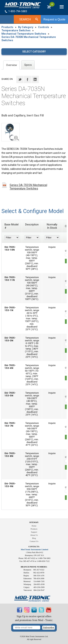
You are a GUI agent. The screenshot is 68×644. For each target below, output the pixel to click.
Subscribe (49, 628)
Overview (12, 65)
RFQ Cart (52, 6)
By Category (26, 27)
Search (25, 19)
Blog (34, 538)
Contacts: (34, 547)
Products (7, 27)
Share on (7, 79)
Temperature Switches (16, 30)
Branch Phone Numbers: (34, 567)
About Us (34, 535)
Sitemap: (34, 522)
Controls (44, 27)
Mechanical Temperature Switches (24, 34)
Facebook (28, 79)
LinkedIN (35, 79)
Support (34, 532)
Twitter (20, 79)
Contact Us (34, 541)
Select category (34, 52)
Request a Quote (54, 19)
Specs (28, 65)
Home (34, 526)
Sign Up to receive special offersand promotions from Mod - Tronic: (34, 618)
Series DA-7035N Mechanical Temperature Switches (29, 39)
